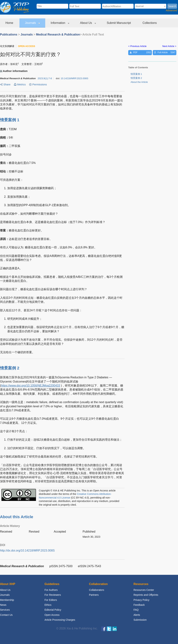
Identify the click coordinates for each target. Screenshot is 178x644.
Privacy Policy (141, 600)
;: (45, 78)
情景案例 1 (136, 74)
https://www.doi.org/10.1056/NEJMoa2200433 (31, 386)
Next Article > (169, 46)
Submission (140, 620)
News (3, 605)
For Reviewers (53, 595)
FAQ (136, 610)
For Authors (51, 590)
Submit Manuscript (119, 23)
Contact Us (6, 615)
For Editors (51, 600)
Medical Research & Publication (58, 35)
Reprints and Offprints (146, 595)
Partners (94, 595)
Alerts (137, 615)
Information (60, 23)
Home (10, 23)
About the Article (139, 82)
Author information (14, 71)
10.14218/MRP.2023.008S (74, 78)
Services (5, 610)
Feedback (139, 605)
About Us (88, 23)
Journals (32, 23)
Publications (9, 35)
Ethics (48, 605)
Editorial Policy (53, 610)
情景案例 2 (136, 78)
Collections (150, 23)
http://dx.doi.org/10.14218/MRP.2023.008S (27, 551)
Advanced (171, 10)
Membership (7, 600)
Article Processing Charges (60, 620)
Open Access (52, 615)
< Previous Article (137, 46)
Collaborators (97, 590)
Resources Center (144, 590)
